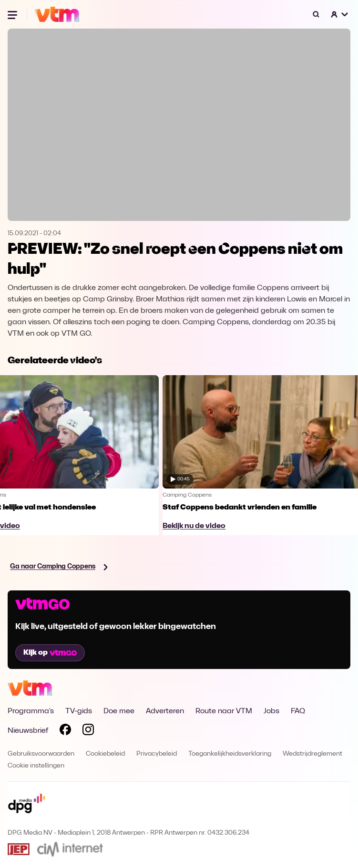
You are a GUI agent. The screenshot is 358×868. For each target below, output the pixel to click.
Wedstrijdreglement (312, 754)
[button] (340, 14)
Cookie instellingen (36, 766)
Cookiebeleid (105, 754)
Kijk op (50, 653)
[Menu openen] (13, 14)
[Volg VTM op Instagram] (88, 731)
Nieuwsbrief (28, 731)
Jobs (271, 711)
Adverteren (165, 711)
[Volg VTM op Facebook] (65, 731)
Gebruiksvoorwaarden (41, 754)
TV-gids (79, 711)
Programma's (31, 711)
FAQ (298, 711)
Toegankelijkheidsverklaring (230, 754)
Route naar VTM (224, 711)
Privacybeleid (157, 754)
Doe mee (119, 711)
